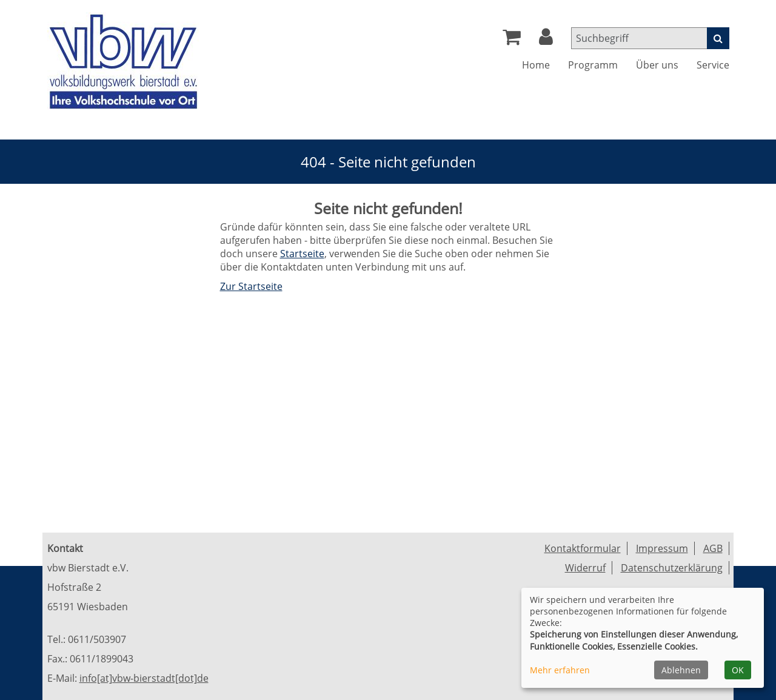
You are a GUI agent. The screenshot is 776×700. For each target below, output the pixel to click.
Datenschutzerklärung (672, 568)
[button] (546, 40)
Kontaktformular (583, 548)
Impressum (662, 548)
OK (738, 670)
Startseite (302, 254)
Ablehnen (681, 670)
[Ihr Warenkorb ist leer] (512, 40)
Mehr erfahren (560, 670)
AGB (713, 548)
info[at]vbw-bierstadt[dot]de (144, 678)
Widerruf (585, 568)
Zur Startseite (251, 286)
